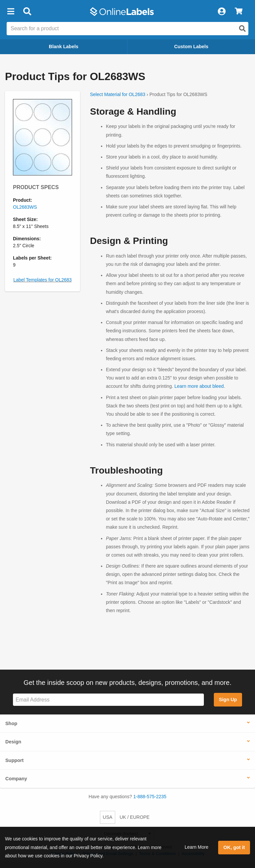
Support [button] (14, 760)
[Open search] (242, 29)
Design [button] (13, 742)
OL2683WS (25, 207)
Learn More (197, 847)
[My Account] (221, 12)
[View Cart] (239, 12)
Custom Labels (191, 47)
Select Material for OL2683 (118, 94)
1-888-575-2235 (150, 797)
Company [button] (16, 779)
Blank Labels (64, 47)
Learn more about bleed (199, 386)
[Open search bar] (27, 12)
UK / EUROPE (134, 817)
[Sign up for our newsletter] (108, 700)
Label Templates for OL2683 (42, 280)
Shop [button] (11, 723)
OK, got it (234, 847)
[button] (11, 12)
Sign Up (228, 700)
